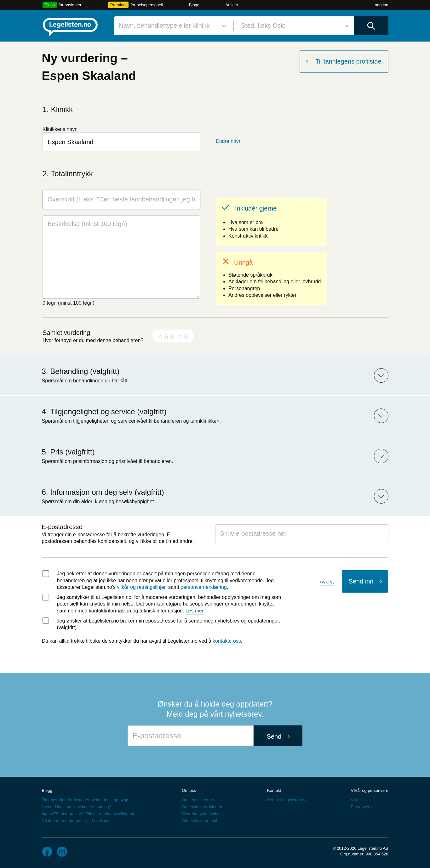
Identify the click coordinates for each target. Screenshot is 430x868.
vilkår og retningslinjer (141, 587)
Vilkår (356, 800)
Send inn (361, 581)
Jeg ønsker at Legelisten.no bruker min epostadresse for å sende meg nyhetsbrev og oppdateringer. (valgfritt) (169, 624)
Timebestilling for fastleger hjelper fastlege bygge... (88, 800)
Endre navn (229, 141)
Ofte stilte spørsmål (199, 821)
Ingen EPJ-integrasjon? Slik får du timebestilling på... (90, 814)
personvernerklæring (204, 587)
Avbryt (327, 582)
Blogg (194, 5)
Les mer (195, 611)
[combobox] (171, 26)
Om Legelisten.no (198, 800)
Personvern (361, 807)
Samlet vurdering (66, 333)
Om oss (189, 790)
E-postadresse (62, 527)
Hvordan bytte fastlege (202, 814)
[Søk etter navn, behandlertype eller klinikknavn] (171, 26)
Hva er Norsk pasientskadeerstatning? (77, 807)
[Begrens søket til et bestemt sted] (294, 26)
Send (274, 736)
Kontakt (274, 790)
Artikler (232, 5)
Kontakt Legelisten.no (287, 800)
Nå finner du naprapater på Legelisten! (77, 821)
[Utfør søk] (371, 26)
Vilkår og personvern (369, 790)
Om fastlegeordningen (202, 807)
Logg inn (381, 5)
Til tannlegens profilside (348, 61)
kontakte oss (227, 641)
